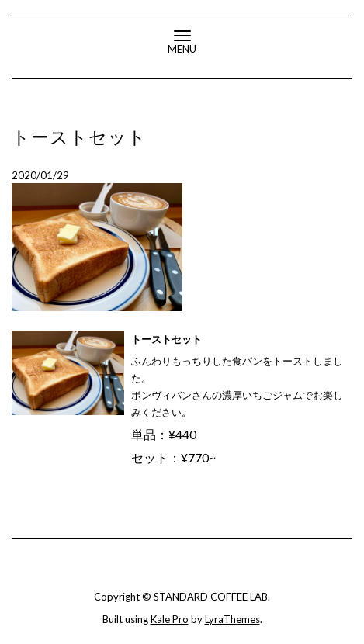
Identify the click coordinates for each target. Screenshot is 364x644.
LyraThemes (232, 619)
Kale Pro (170, 619)
